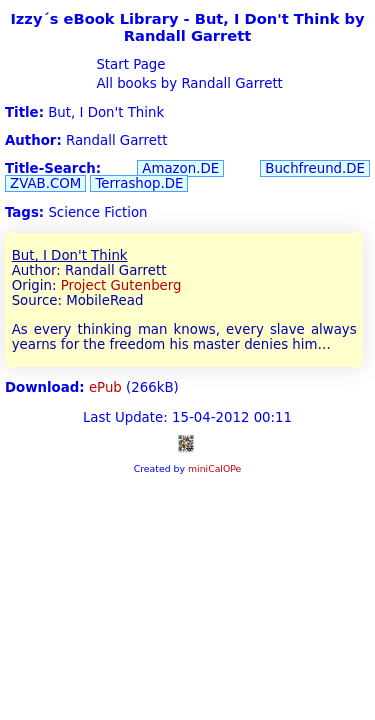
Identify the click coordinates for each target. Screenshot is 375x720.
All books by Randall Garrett (187, 83)
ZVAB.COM (45, 183)
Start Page (128, 64)
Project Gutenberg (121, 285)
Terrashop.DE (139, 183)
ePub (105, 387)
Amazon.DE (180, 168)
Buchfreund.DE (315, 168)
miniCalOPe (214, 468)
